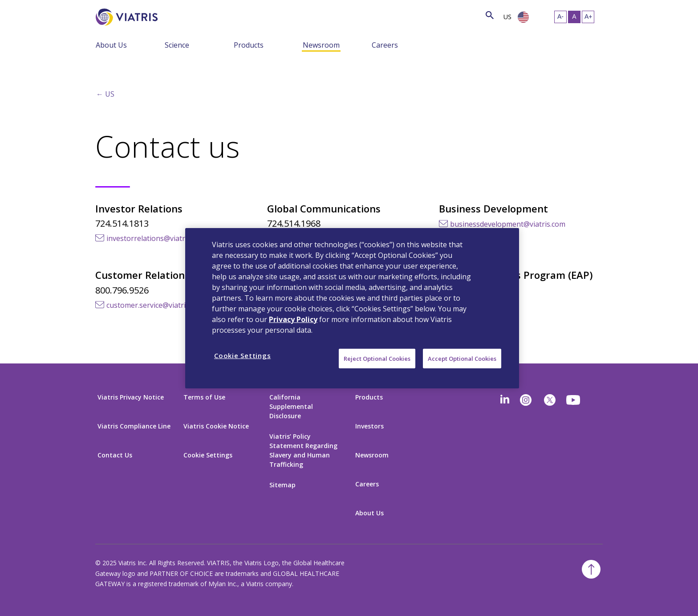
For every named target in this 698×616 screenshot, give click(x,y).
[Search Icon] (490, 16)
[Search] (174, 16)
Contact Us (115, 455)
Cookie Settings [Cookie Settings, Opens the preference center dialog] (242, 355)
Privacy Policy (293, 319)
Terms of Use (204, 397)
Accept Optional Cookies (462, 358)
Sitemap (282, 485)
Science (177, 45)
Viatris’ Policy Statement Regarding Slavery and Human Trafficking (303, 450)
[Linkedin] (505, 400)
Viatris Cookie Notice (216, 426)
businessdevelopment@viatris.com (508, 224)
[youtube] (574, 400)
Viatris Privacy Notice (131, 397)
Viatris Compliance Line (134, 426)
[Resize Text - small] (560, 17)
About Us (111, 45)
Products (249, 45)
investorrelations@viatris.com (156, 238)
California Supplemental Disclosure (291, 406)
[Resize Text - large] (588, 17)
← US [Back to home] (105, 94)
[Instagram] (526, 400)
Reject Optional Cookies (377, 358)
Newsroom (321, 45)
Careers (385, 45)
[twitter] (550, 400)
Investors (369, 426)
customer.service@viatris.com (155, 305)
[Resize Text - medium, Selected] (574, 17)
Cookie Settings (208, 455)
